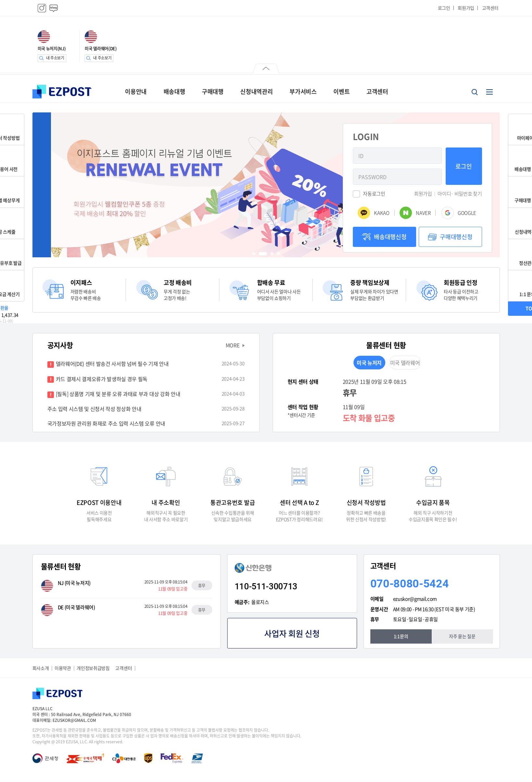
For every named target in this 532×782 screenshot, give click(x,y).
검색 (475, 92)
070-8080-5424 (410, 583)
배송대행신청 (390, 237)
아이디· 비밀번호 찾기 (460, 194)
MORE (233, 345)
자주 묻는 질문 (462, 636)
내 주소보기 (55, 58)
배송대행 (174, 91)
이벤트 (341, 91)
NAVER (423, 213)
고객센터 (490, 8)
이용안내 (136, 91)
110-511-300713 (266, 586)
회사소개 (41, 668)
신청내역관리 (256, 91)
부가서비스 (303, 91)
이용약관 (63, 668)
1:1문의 (401, 636)
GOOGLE (467, 213)
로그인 (444, 8)
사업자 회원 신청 (292, 633)
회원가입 (466, 8)
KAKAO (382, 213)
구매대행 (213, 91)
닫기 (266, 69)
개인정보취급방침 (93, 668)
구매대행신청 (456, 237)
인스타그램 (42, 8)
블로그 (54, 8)
